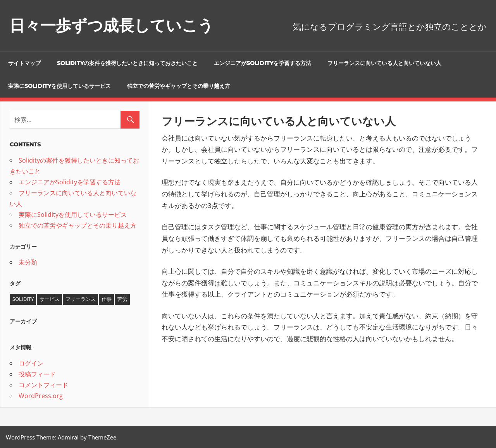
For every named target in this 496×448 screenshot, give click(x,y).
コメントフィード (43, 385)
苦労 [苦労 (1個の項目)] (122, 299)
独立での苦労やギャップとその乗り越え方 (179, 86)
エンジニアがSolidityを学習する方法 (263, 63)
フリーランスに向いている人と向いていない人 (384, 63)
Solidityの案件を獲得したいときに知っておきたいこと (127, 63)
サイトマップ (24, 63)
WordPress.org (41, 396)
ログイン (31, 363)
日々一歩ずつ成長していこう (111, 25)
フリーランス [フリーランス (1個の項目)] (81, 299)
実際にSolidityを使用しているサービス (59, 86)
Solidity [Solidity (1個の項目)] (23, 299)
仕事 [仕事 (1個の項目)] (107, 299)
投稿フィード (37, 374)
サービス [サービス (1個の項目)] (50, 299)
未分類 (28, 262)
